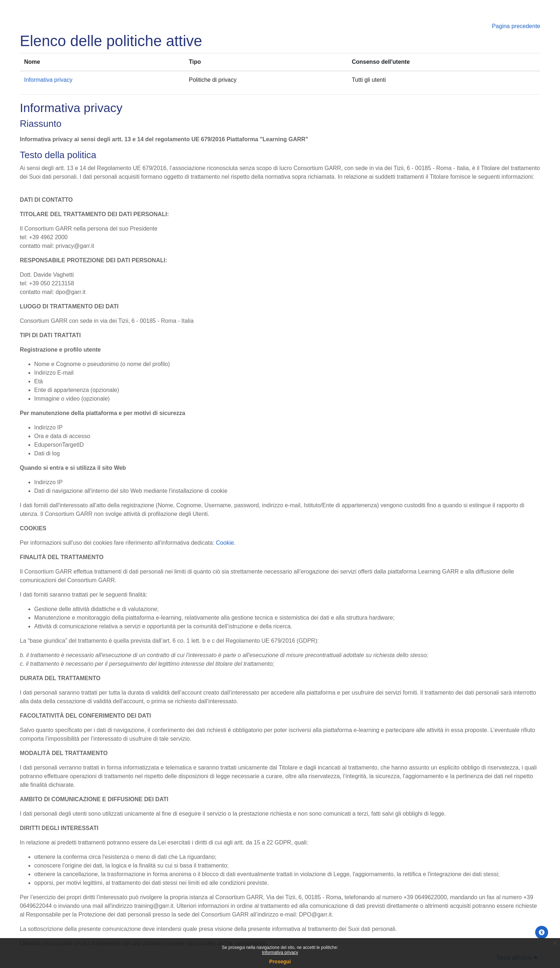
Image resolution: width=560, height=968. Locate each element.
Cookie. (226, 543)
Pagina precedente (516, 26)
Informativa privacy (280, 953)
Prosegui (280, 962)
